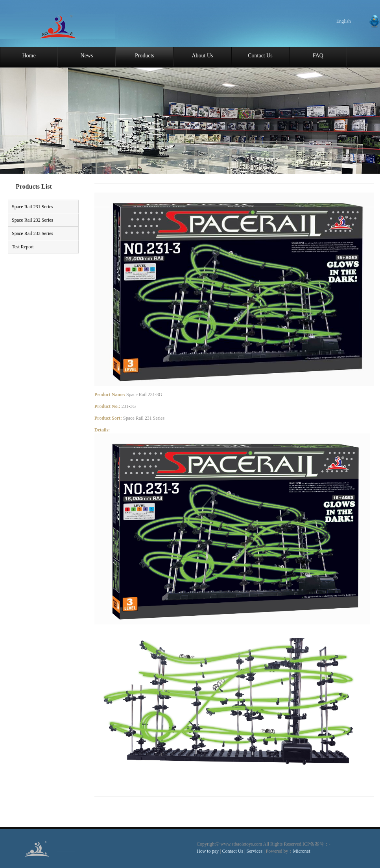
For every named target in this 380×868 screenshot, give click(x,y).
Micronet (302, 851)
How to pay (208, 851)
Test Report (23, 247)
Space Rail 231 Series (32, 207)
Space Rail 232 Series (32, 220)
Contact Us (260, 56)
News (87, 56)
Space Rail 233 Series (32, 233)
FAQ (318, 56)
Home (29, 56)
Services (255, 851)
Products (145, 56)
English (344, 21)
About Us (202, 56)
